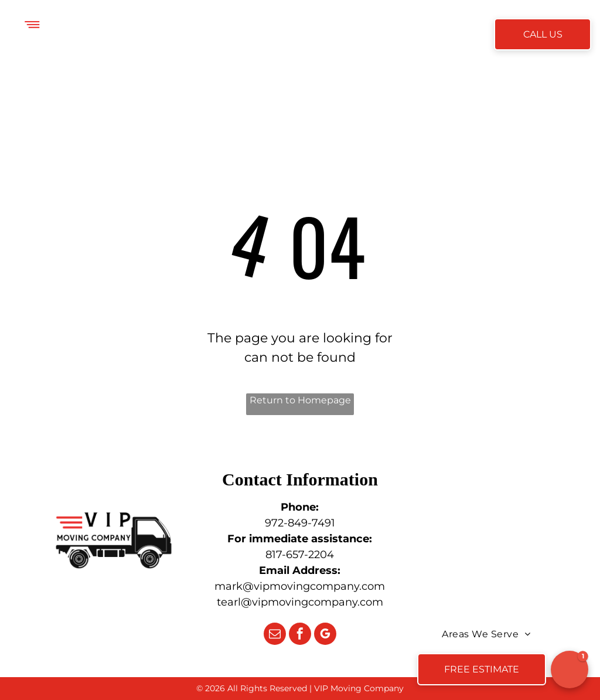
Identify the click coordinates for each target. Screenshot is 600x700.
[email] (275, 635)
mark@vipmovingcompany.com (300, 586)
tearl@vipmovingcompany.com (300, 602)
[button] (570, 670)
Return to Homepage (300, 400)
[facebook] (300, 635)
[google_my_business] (325, 635)
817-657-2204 (300, 555)
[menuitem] (170, 35)
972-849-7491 (300, 523)
